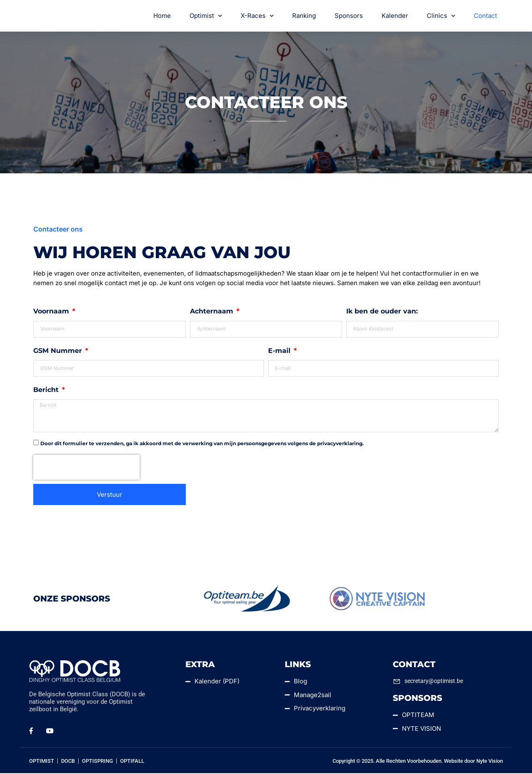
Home (162, 16)
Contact (485, 16)
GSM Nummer (59, 351)
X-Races (257, 16)
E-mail (280, 351)
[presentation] (86, 468)
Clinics (441, 16)
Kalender (395, 16)
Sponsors (349, 16)
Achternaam (213, 312)
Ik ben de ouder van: (382, 312)
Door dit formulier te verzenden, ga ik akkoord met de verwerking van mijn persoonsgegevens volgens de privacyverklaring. (202, 444)
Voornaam (52, 312)
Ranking (304, 16)
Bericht (47, 391)
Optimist (206, 16)
